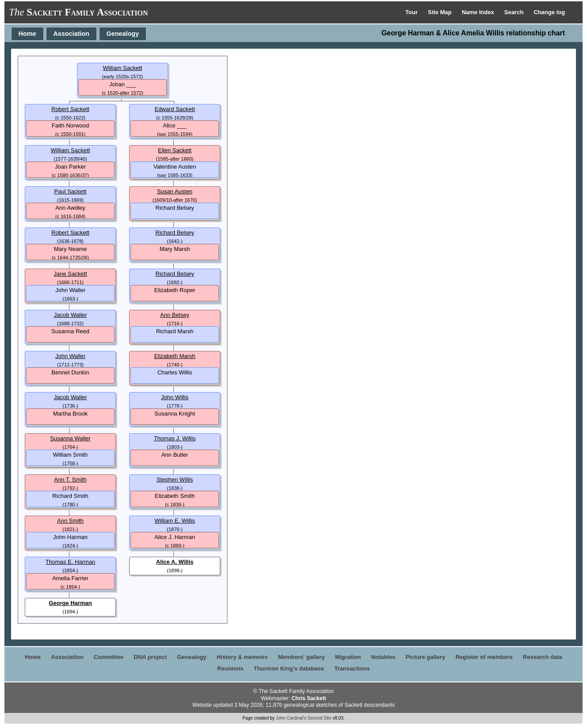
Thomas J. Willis (175, 438)
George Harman (70, 603)
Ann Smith (70, 521)
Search (515, 12)
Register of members (484, 657)
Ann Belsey (175, 315)
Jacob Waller (71, 315)
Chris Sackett (309, 698)
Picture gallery (426, 657)
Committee (109, 657)
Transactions (352, 668)
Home (27, 34)
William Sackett (123, 68)
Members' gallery (301, 657)
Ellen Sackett (175, 150)
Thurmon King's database (289, 668)
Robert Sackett (70, 109)
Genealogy (123, 34)
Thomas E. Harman (71, 562)
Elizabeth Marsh (175, 356)
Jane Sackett (70, 274)
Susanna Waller (70, 438)
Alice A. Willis (175, 562)
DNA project (150, 657)
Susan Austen (175, 191)
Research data (543, 657)
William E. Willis (175, 521)
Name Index (479, 12)
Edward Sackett (175, 109)
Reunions (230, 668)
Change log (549, 12)
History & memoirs (242, 657)
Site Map (440, 12)
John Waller (70, 356)
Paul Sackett (71, 191)
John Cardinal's (291, 718)
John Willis (175, 397)
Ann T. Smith (70, 480)
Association (71, 34)
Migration (348, 657)
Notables (383, 657)
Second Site (319, 718)
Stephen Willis (175, 480)
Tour (412, 12)
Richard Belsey (175, 233)
